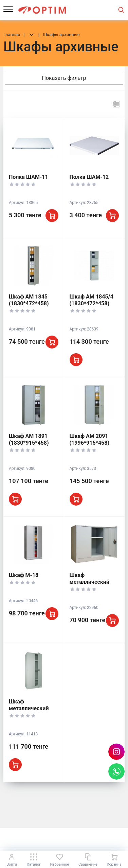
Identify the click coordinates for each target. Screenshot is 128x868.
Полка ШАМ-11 (29, 177)
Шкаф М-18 (24, 575)
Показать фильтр (64, 78)
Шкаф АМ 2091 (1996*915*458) (90, 439)
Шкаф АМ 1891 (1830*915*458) (29, 439)
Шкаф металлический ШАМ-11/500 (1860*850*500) (29, 712)
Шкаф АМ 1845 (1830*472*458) (29, 300)
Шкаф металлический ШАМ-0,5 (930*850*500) (89, 585)
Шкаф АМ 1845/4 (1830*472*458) (92, 300)
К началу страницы (64, 838)
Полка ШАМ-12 (89, 177)
